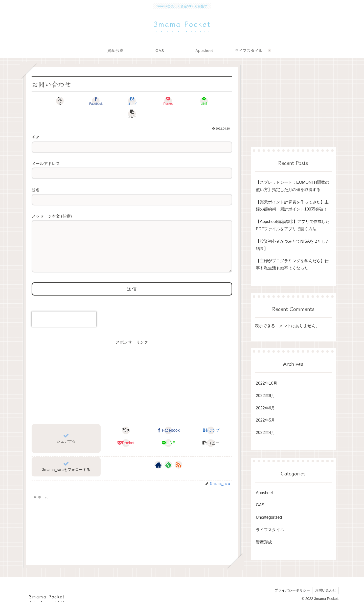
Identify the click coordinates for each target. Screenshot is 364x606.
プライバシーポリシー (292, 590)
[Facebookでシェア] (81, 101)
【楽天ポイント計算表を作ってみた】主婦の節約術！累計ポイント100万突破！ (292, 206)
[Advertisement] (132, 379)
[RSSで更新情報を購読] (178, 462)
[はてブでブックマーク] (115, 101)
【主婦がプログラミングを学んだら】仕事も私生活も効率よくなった (292, 264)
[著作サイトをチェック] (158, 462)
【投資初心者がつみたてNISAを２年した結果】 (293, 245)
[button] (216, 101)
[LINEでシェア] (183, 101)
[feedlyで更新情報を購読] (168, 462)
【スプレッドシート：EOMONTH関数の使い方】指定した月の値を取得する (292, 186)
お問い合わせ (325, 590)
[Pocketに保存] (149, 101)
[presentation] (64, 317)
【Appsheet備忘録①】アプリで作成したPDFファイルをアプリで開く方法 (293, 225)
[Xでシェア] (48, 101)
